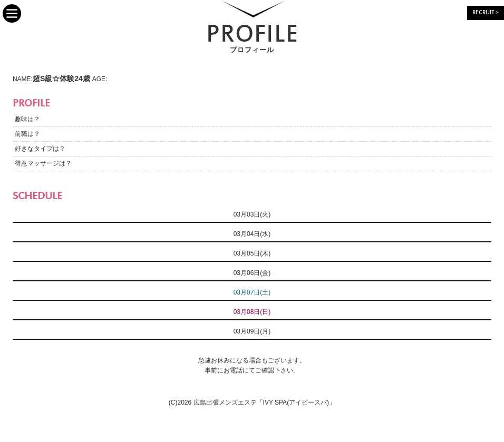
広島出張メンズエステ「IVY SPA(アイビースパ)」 (265, 402)
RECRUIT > (486, 13)
